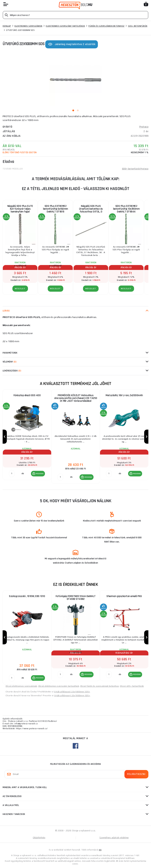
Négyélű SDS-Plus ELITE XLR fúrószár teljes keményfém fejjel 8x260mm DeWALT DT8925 (20, 210)
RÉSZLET (20, 289)
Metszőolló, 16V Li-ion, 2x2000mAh (124, 395)
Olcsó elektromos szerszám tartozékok (59, 686)
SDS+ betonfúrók (138, 26)
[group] (27, 437)
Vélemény (10, 362)
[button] (38, 474)
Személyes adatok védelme (114, 838)
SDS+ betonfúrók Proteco (135, 169)
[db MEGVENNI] (12, 474)
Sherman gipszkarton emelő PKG (124, 596)
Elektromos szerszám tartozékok (65, 26)
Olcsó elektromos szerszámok (21, 686)
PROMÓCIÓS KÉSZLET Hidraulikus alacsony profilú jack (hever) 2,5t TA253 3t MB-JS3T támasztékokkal (76, 398)
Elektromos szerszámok (28, 26)
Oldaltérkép (39, 838)
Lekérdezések (12, 371)
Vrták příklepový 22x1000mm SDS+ (72, 692)
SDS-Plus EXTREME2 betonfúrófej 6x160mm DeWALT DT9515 (55, 209)
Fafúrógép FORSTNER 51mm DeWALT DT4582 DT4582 (76, 598)
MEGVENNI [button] (40, 474)
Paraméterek (10, 353)
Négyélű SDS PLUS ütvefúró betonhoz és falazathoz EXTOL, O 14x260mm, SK (91, 210)
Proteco (144, 127)
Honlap (7, 26)
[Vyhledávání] (75, 15)
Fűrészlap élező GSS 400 (27, 395)
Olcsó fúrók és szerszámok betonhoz (100, 686)
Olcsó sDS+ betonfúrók (132, 686)
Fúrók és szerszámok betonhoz (106, 26)
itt (100, 850)
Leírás (6, 311)
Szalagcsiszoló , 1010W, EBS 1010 (27, 596)
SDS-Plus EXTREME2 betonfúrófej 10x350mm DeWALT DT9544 (126, 209)
